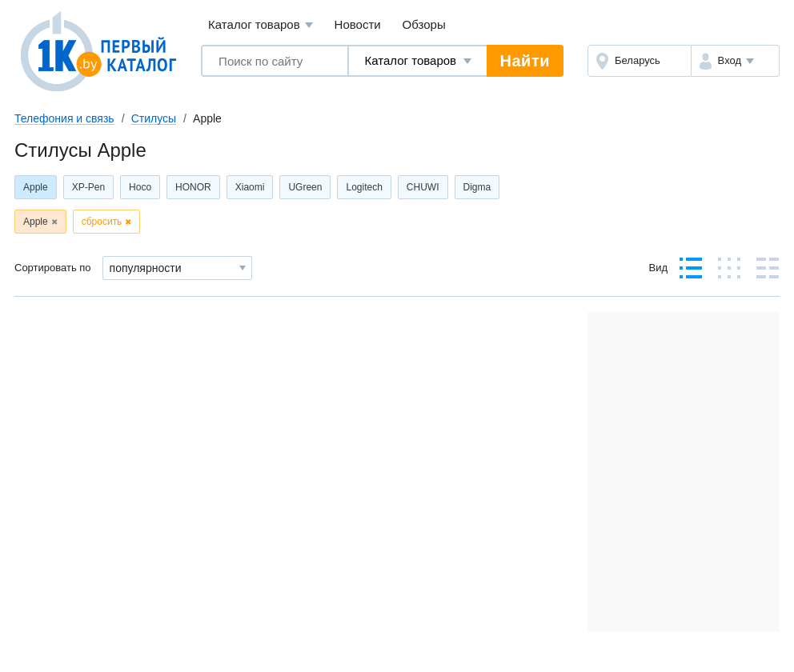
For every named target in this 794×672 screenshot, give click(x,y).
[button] (735, 61)
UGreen (305, 187)
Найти (525, 61)
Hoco (140, 187)
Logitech (364, 187)
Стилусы (154, 118)
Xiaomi (250, 187)
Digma (477, 187)
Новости (358, 24)
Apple (36, 187)
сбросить (102, 222)
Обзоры (424, 24)
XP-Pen (88, 187)
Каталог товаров (261, 25)
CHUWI (423, 187)
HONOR (193, 187)
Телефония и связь (64, 118)
